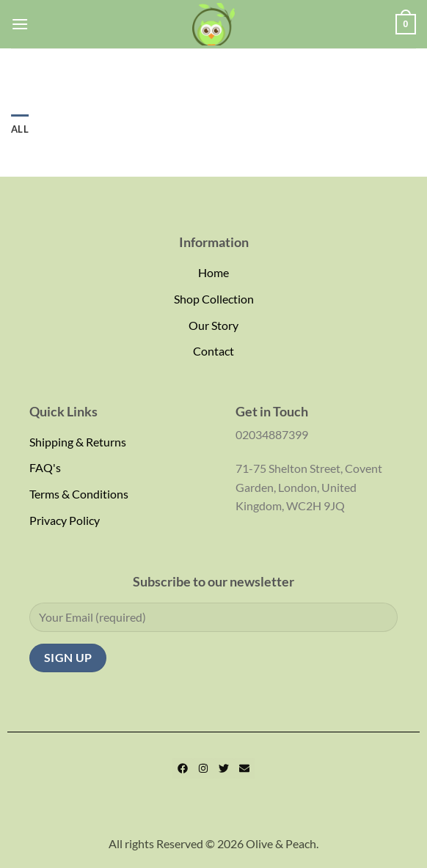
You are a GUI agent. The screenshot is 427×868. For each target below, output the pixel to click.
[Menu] (20, 24)
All (20, 129)
